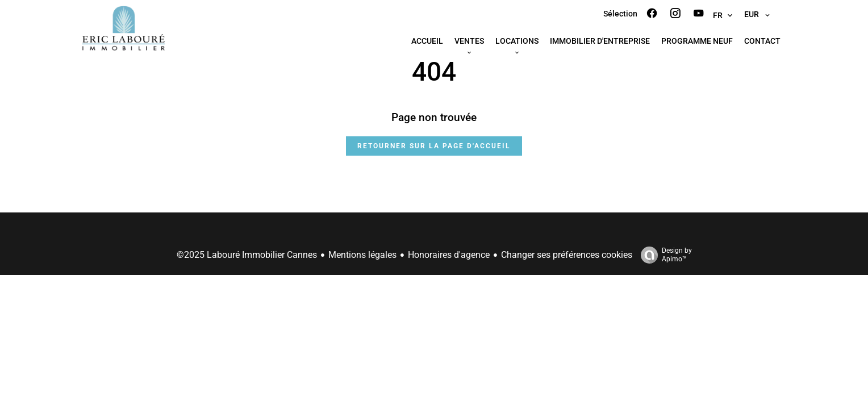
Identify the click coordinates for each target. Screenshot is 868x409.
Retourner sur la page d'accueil (434, 146)
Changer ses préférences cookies (567, 255)
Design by (663, 255)
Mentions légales (362, 255)
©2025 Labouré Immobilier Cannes (247, 255)
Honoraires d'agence (449, 255)
